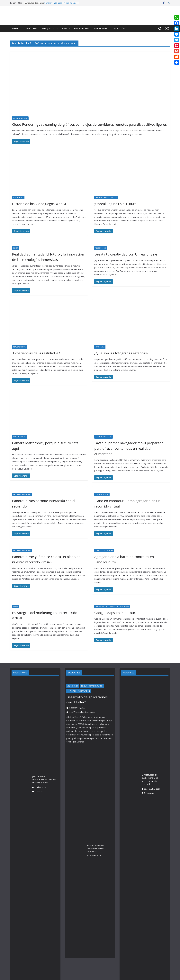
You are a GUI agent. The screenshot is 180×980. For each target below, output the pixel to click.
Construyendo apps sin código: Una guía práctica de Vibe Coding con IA (60, 4)
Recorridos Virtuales (22, 495)
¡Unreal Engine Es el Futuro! (116, 204)
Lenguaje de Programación (106, 198)
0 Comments (148, 793)
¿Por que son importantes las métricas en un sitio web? (44, 779)
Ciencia (66, 29)
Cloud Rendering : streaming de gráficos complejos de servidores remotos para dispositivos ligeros (89, 124)
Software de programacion (79, 691)
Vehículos (31, 29)
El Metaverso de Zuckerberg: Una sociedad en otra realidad (150, 779)
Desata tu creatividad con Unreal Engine (126, 254)
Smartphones (82, 29)
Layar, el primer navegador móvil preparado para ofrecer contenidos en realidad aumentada (129, 448)
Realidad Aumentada (103, 437)
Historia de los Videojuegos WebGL (39, 204)
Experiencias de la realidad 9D (36, 353)
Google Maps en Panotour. (115, 613)
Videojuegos (48, 29)
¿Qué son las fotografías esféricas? (121, 353)
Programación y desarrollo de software (112, 607)
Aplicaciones (100, 29)
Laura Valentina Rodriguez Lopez (82, 712)
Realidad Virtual (20, 347)
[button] (20, 29)
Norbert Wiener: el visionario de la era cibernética (96, 849)
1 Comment (38, 791)
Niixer (15, 29)
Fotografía (100, 347)
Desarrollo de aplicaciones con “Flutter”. (87, 700)
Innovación (118, 29)
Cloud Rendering (20, 118)
